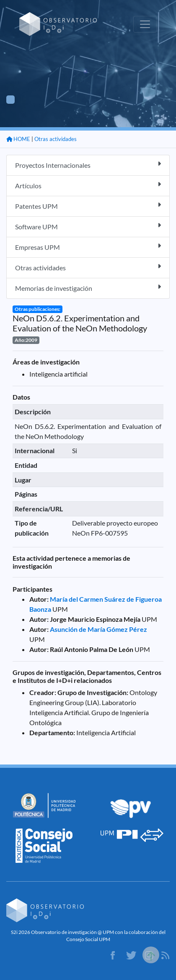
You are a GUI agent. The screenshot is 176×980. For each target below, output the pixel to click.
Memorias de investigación (88, 288)
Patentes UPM (88, 206)
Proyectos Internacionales (88, 165)
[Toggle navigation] (145, 24)
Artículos (88, 185)
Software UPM (88, 226)
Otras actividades (56, 139)
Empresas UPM (88, 247)
